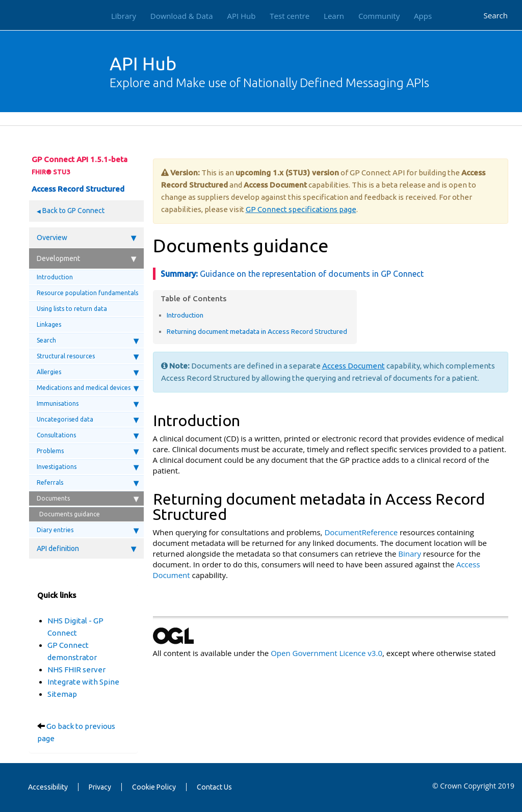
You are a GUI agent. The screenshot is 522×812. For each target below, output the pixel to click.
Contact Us (214, 787)
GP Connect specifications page (301, 209)
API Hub (241, 16)
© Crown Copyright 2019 (473, 786)
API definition (86, 548)
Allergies (88, 372)
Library (124, 16)
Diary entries (88, 530)
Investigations (88, 467)
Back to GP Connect (73, 211)
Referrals (88, 483)
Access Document (354, 366)
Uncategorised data (88, 420)
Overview (86, 238)
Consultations (88, 435)
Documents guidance (70, 514)
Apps (423, 16)
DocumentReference (361, 532)
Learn (334, 16)
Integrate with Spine (83, 682)
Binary (410, 554)
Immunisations (88, 404)
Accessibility (48, 787)
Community (379, 16)
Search (496, 15)
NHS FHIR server (76, 670)
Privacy (100, 787)
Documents (88, 499)
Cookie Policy (154, 787)
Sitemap (62, 694)
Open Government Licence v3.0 (327, 653)
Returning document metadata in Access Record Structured (257, 331)
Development (86, 258)
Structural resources (88, 356)
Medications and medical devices (88, 388)
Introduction (55, 277)
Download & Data (182, 16)
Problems (88, 451)
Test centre (290, 16)
